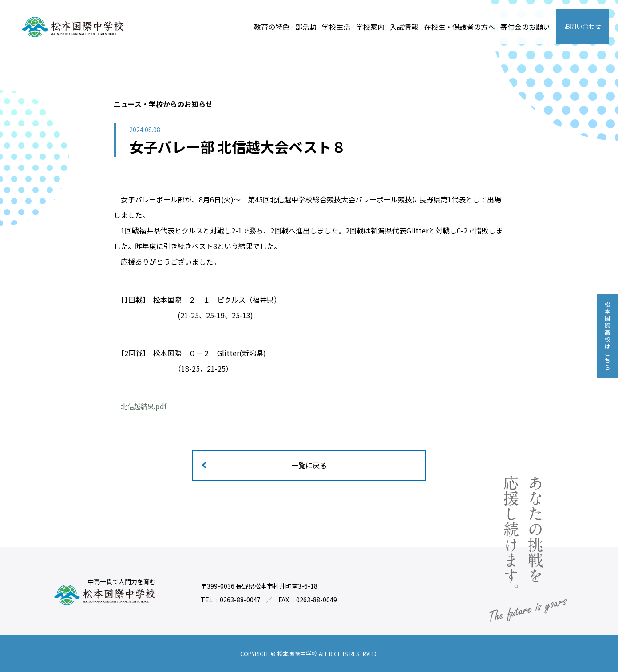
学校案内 (370, 27)
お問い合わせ (582, 26)
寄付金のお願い (525, 27)
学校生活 (336, 27)
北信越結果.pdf (145, 406)
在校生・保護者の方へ (460, 27)
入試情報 (404, 27)
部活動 (306, 27)
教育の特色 (272, 27)
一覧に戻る (309, 465)
